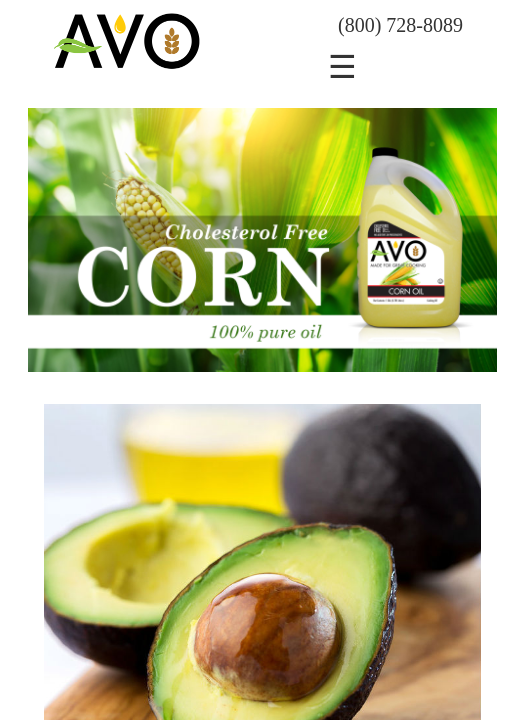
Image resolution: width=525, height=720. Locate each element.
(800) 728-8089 (400, 25)
